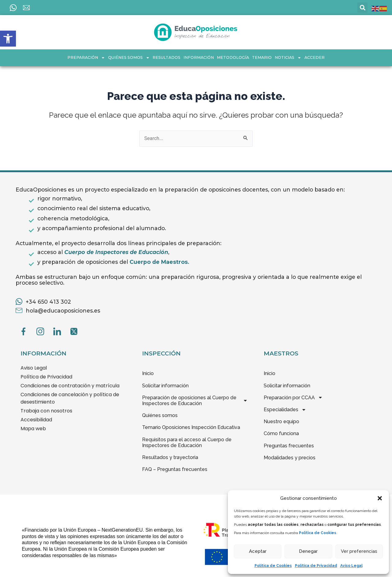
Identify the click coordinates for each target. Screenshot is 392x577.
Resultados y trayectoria (170, 457)
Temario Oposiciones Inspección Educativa (191, 427)
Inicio (148, 373)
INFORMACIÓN (199, 57)
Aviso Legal (351, 566)
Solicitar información (165, 386)
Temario (262, 57)
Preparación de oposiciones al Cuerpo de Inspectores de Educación (195, 400)
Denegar (308, 551)
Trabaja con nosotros (46, 411)
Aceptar (258, 551)
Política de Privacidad (316, 566)
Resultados (166, 57)
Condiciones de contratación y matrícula (70, 386)
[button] (8, 39)
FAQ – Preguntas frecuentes (175, 469)
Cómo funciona (281, 433)
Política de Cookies (273, 566)
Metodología (233, 57)
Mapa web (33, 429)
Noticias (288, 58)
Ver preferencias (359, 551)
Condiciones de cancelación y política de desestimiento (70, 398)
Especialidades (285, 410)
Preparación (86, 58)
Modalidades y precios (290, 458)
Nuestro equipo (281, 421)
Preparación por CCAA (293, 397)
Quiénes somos (129, 58)
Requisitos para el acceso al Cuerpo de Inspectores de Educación (187, 442)
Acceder (315, 57)
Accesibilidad (36, 420)
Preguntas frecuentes (289, 446)
